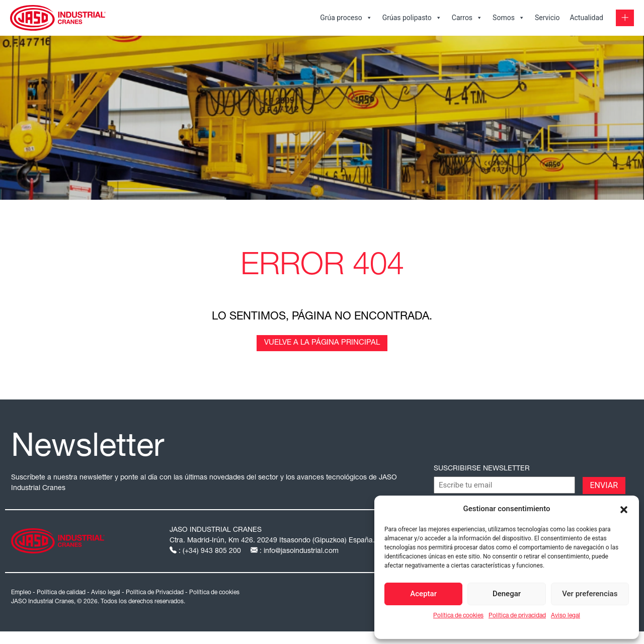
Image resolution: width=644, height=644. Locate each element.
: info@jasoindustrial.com (295, 551)
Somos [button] (509, 18)
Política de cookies (458, 616)
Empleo (21, 593)
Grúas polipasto (412, 18)
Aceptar (423, 594)
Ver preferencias (590, 594)
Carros (467, 18)
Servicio (547, 18)
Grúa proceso (346, 18)
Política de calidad (61, 593)
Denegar (507, 594)
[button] (624, 509)
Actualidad (586, 18)
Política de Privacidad (155, 593)
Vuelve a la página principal (322, 343)
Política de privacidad (517, 616)
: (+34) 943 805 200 (206, 551)
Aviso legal (566, 616)
